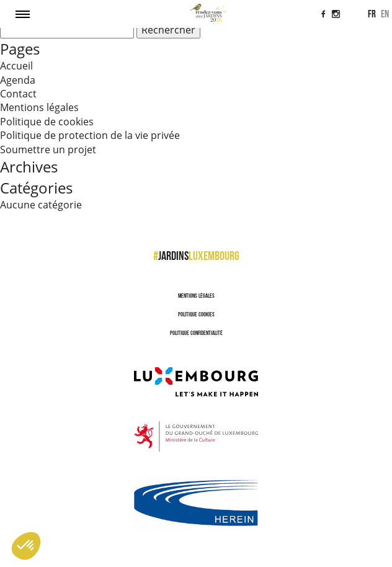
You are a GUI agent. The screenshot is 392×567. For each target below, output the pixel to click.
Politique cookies (196, 314)
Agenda (18, 80)
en (385, 14)
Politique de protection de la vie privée (90, 135)
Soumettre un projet (48, 150)
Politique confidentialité (196, 333)
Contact (18, 94)
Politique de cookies (47, 122)
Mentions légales (39, 107)
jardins (196, 256)
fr (372, 14)
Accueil (16, 66)
